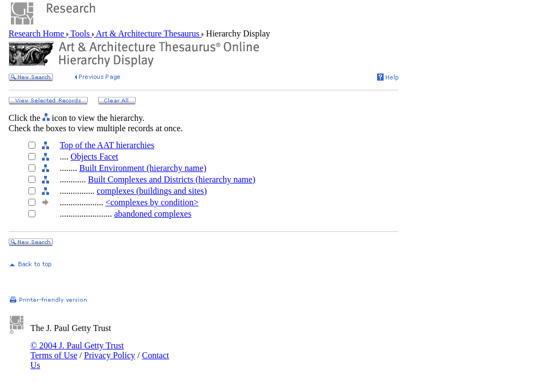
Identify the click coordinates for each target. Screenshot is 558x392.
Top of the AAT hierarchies (107, 145)
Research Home (38, 33)
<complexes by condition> (152, 202)
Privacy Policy (110, 355)
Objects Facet (94, 157)
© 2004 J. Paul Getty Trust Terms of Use (77, 350)
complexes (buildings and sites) (151, 191)
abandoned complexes (153, 214)
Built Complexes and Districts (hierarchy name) (171, 179)
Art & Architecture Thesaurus (148, 33)
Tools (80, 33)
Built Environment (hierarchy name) (142, 168)
